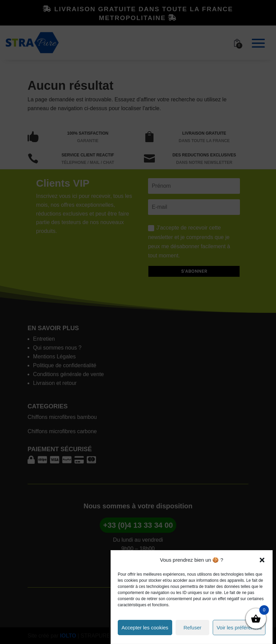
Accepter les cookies (145, 628)
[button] (262, 560)
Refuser (192, 628)
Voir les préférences (239, 628)
